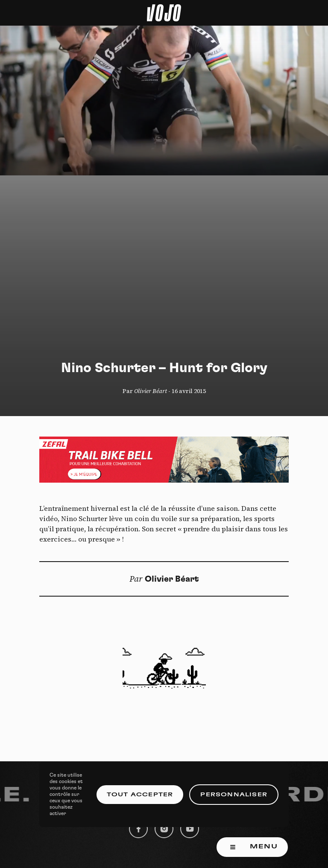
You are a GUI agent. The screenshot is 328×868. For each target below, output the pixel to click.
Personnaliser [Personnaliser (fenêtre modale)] (234, 795)
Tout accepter (140, 795)
